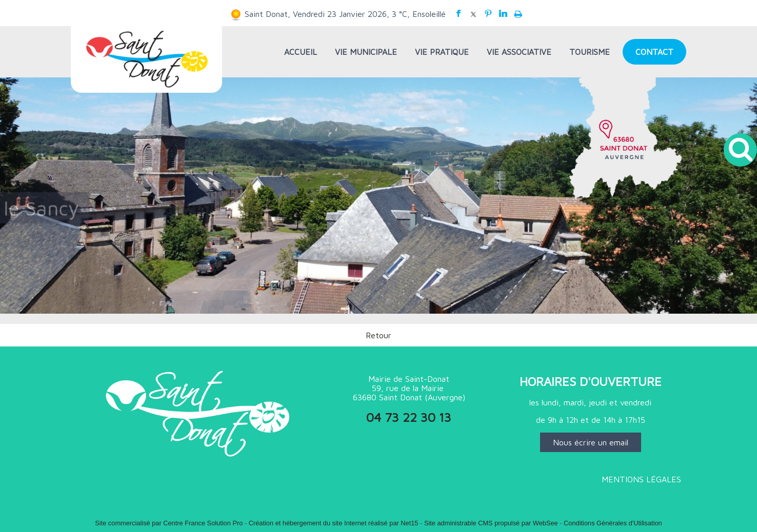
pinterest (488, 14)
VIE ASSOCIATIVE (519, 52)
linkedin (503, 14)
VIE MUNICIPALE (366, 52)
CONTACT (654, 52)
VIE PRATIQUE (442, 52)
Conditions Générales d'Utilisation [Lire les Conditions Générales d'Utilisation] (613, 523)
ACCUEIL (301, 52)
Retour (378, 335)
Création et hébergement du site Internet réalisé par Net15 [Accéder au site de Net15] (334, 523)
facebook (459, 14)
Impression (518, 12)
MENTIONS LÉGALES (641, 479)
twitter (473, 14)
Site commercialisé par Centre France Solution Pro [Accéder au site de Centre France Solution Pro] (169, 523)
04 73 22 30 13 (409, 417)
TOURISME (590, 52)
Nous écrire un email (591, 442)
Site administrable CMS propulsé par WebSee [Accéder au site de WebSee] (491, 523)
